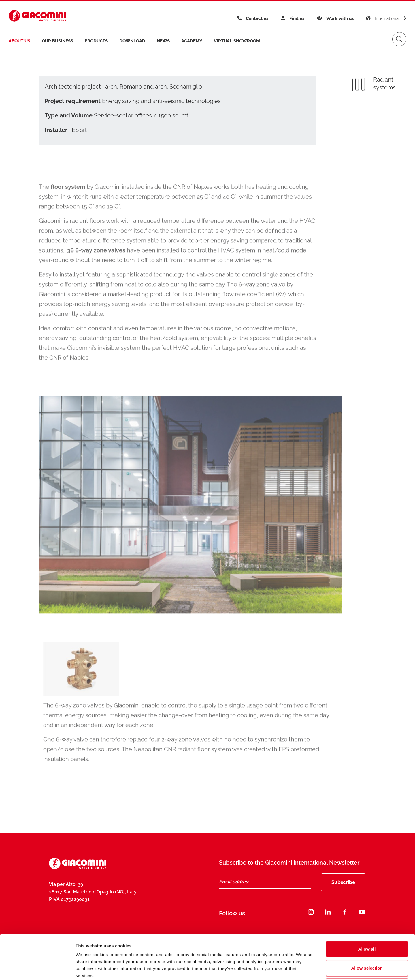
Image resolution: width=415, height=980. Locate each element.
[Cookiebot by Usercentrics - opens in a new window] (37, 969)
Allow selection (367, 923)
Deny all (367, 942)
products (96, 41)
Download (132, 41)
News (163, 41)
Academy (192, 41)
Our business (57, 41)
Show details (302, 969)
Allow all (367, 904)
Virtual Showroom (237, 41)
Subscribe (343, 882)
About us (19, 41)
